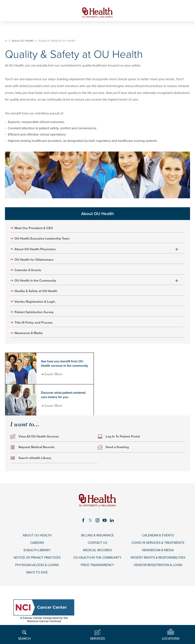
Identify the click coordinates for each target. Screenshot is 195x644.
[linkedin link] (112, 521)
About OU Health (23, 41)
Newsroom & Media (29, 334)
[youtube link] (105, 521)
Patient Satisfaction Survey (34, 313)
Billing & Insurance (97, 536)
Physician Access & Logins (37, 566)
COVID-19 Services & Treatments (158, 543)
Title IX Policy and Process (34, 323)
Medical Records (97, 551)
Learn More (54, 375)
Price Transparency (97, 566)
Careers (37, 543)
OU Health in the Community (36, 281)
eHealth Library (37, 551)
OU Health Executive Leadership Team (42, 239)
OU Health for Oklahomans (34, 260)
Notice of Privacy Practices (37, 558)
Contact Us (97, 543)
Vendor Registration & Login (35, 302)
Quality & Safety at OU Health (36, 291)
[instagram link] (97, 521)
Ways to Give (37, 573)
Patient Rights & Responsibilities (158, 558)
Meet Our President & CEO (34, 228)
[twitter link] (90, 521)
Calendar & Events (28, 271)
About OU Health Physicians (35, 249)
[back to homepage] (6, 41)
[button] (177, 249)
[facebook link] (83, 521)
